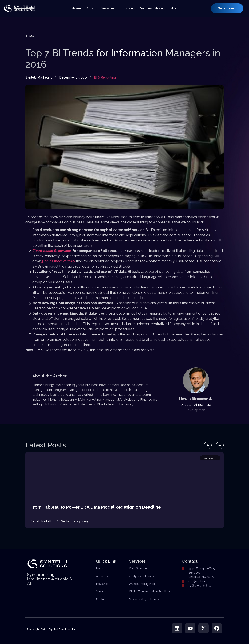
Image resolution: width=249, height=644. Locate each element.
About (91, 8)
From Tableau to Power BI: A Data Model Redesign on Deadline (96, 507)
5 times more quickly (58, 261)
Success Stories (153, 8)
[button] (208, 445)
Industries (127, 8)
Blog (174, 8)
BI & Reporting (105, 77)
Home (76, 8)
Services (108, 8)
